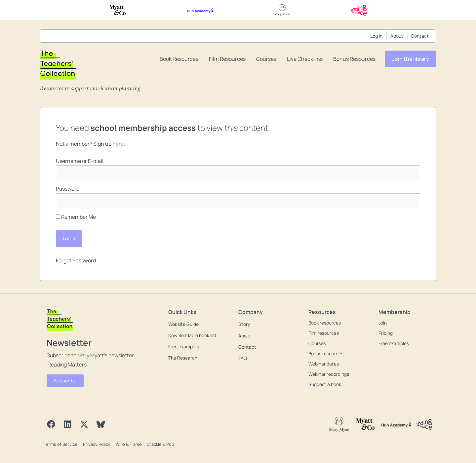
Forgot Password (76, 261)
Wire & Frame (127, 444)
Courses (266, 59)
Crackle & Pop (159, 444)
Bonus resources (354, 59)
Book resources (179, 59)
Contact (420, 36)
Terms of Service (60, 444)
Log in (376, 36)
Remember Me (76, 217)
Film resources (227, 59)
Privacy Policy (96, 444)
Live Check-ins (305, 59)
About (397, 36)
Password (68, 189)
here (118, 144)
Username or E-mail (80, 161)
